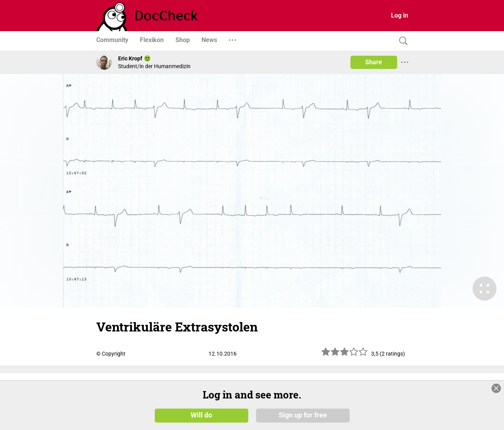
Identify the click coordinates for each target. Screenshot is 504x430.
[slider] (345, 355)
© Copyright (111, 354)
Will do (201, 415)
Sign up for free (303, 415)
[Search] (401, 41)
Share (374, 62)
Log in (400, 15)
